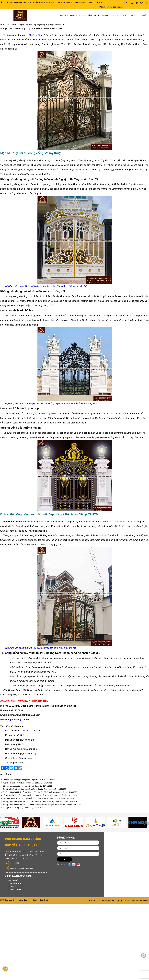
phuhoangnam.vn (19, 720)
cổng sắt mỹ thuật (31, 35)
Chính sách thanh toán (14, 886)
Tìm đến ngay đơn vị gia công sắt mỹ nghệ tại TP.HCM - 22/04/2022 (29, 780)
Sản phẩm (87, 15)
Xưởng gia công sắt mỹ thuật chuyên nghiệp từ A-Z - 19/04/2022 (28, 783)
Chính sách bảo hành (13, 890)
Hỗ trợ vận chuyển (12, 880)
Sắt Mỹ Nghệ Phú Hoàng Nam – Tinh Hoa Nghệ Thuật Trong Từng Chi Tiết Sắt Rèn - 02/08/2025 (40, 795)
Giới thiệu (75, 15)
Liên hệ (142, 15)
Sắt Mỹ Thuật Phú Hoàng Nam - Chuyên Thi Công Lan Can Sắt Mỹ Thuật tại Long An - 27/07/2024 (41, 801)
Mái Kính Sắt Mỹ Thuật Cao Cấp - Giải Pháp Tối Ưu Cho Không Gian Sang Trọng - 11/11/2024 (39, 798)
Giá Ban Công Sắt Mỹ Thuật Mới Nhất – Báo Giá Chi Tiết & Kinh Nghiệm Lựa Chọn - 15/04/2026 (40, 792)
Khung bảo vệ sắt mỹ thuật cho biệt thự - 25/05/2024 (23, 808)
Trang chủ (63, 15)
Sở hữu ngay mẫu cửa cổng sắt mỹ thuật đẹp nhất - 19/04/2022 (27, 786)
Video (134, 15)
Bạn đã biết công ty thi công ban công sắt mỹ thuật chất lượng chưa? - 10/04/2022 (34, 789)
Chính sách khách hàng (14, 883)
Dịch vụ (116, 15)
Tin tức (125, 15)
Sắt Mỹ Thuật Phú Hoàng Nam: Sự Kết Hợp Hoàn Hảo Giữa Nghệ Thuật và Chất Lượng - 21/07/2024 (42, 805)
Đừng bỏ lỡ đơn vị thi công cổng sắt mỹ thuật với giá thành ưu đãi (41, 25)
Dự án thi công (102, 15)
